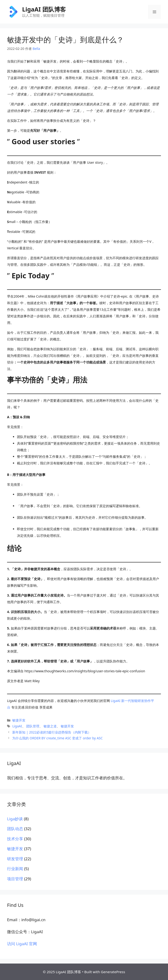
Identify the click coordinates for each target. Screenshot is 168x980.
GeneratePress (113, 972)
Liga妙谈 (15, 819)
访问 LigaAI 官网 (22, 944)
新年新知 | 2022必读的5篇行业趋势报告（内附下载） (52, 732)
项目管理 (15, 879)
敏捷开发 (19, 720)
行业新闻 (15, 869)
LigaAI (17, 726)
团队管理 (33, 726)
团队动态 (15, 829)
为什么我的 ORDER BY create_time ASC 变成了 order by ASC (57, 738)
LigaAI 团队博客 (44, 9)
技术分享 (15, 839)
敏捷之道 (50, 726)
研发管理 (15, 859)
